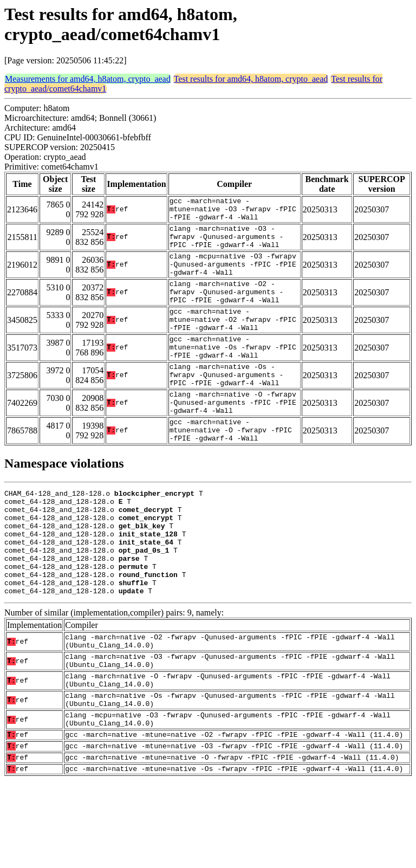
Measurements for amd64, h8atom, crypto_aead (88, 79)
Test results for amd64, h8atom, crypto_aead (251, 79)
